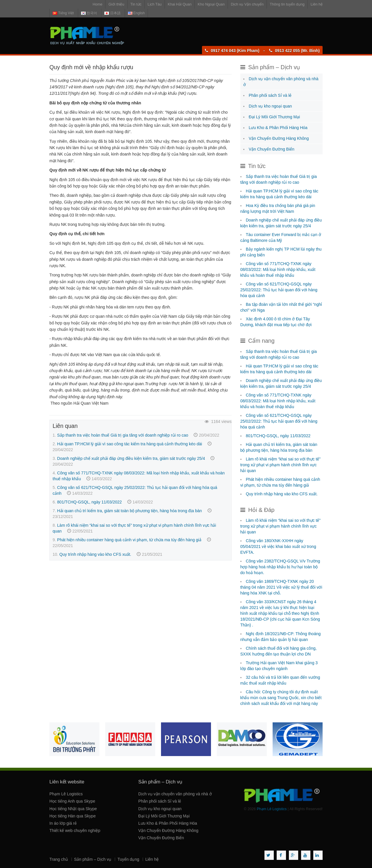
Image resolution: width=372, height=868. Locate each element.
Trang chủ (59, 859)
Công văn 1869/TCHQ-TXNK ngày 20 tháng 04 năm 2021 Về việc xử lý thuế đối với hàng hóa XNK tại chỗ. (281, 587)
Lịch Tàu (155, 4)
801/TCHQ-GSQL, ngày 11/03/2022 (90, 502)
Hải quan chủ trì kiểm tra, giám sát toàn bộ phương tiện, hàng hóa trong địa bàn (130, 511)
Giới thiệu (116, 4)
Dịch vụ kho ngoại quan (270, 106)
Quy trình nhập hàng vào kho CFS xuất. (95, 554)
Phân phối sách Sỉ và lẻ (270, 95)
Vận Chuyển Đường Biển (272, 149)
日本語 (112, 13)
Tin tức (136, 4)
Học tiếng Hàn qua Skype (73, 816)
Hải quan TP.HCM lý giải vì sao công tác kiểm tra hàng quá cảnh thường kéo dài (130, 444)
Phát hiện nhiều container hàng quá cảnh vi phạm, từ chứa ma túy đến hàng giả (129, 540)
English (136, 13)
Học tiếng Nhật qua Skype (73, 809)
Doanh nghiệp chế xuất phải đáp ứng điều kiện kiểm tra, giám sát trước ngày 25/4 (131, 458)
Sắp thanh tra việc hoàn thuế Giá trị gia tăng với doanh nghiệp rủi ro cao (123, 435)
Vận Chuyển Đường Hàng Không (279, 138)
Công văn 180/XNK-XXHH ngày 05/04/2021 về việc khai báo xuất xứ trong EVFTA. (278, 546)
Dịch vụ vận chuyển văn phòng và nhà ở (175, 794)
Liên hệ (317, 4)
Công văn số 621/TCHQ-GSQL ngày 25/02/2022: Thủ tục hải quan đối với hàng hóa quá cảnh (279, 290)
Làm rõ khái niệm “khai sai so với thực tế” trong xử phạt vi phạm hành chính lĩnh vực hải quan (280, 465)
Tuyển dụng (128, 859)
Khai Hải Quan (180, 4)
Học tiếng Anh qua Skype (72, 801)
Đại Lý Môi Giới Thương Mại (274, 117)
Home (98, 4)
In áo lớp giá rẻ (63, 823)
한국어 (89, 13)
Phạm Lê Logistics (66, 794)
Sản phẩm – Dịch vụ (93, 859)
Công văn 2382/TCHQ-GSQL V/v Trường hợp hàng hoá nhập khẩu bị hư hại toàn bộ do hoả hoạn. (280, 567)
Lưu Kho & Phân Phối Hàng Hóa (278, 128)
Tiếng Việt (63, 13)
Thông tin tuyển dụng (287, 4)
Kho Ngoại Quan (211, 4)
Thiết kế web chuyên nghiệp (75, 831)
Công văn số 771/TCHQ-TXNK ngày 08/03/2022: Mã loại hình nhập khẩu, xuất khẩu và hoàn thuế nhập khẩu (278, 269)
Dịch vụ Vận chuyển (247, 4)
